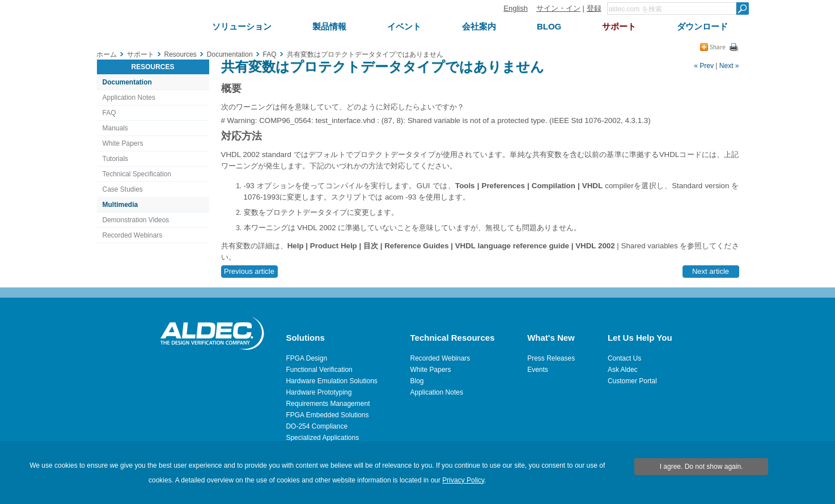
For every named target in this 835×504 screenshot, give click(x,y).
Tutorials (116, 159)
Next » (729, 66)
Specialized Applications (322, 438)
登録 (594, 8)
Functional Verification (319, 370)
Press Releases (551, 358)
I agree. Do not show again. (702, 467)
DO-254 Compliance (317, 426)
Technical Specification (137, 174)
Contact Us (624, 358)
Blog (417, 381)
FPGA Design (306, 358)
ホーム (107, 54)
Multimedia (120, 205)
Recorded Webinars (133, 235)
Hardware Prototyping (319, 392)
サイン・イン (558, 8)
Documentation (127, 82)
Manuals (115, 128)
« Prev (704, 66)
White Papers (123, 143)
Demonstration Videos (136, 220)
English (516, 8)
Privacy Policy (463, 480)
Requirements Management (328, 404)
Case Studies (123, 189)
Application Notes (129, 98)
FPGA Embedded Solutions (327, 415)
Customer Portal (632, 381)
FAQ (109, 113)
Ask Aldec (623, 370)
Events (538, 370)
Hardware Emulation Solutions (331, 381)
